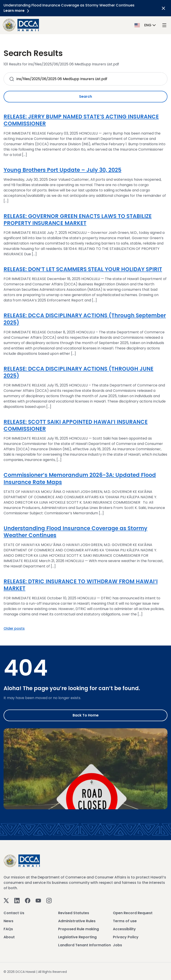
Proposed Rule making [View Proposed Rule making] (78, 929)
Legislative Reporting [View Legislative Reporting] (77, 937)
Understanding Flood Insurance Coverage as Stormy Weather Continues (75, 532)
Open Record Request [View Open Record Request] (133, 913)
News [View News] (8, 921)
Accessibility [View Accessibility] (124, 929)
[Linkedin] (17, 900)
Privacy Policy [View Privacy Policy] (126, 937)
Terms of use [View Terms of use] (125, 921)
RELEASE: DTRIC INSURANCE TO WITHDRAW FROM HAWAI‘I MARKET (81, 585)
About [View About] (9, 937)
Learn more (17, 11)
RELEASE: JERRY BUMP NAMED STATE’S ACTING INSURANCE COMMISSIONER (81, 120)
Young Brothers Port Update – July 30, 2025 (62, 170)
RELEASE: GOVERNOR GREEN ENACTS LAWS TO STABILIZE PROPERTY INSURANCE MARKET (78, 220)
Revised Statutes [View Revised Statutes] (74, 913)
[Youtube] (38, 900)
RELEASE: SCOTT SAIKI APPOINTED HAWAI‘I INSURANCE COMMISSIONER (76, 425)
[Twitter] (6, 900)
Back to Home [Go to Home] (86, 715)
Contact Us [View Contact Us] (14, 913)
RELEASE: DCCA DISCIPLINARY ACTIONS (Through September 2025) (85, 319)
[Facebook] (28, 900)
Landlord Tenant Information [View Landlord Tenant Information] (84, 945)
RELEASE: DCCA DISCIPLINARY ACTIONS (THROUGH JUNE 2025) (78, 372)
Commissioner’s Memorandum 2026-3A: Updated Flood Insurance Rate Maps (80, 478)
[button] (146, 25)
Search (85, 97)
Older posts (14, 628)
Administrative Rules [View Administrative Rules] (77, 921)
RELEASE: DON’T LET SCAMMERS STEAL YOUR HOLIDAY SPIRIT (83, 269)
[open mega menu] (164, 25)
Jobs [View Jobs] (117, 945)
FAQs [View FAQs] (8, 929)
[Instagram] (49, 900)
